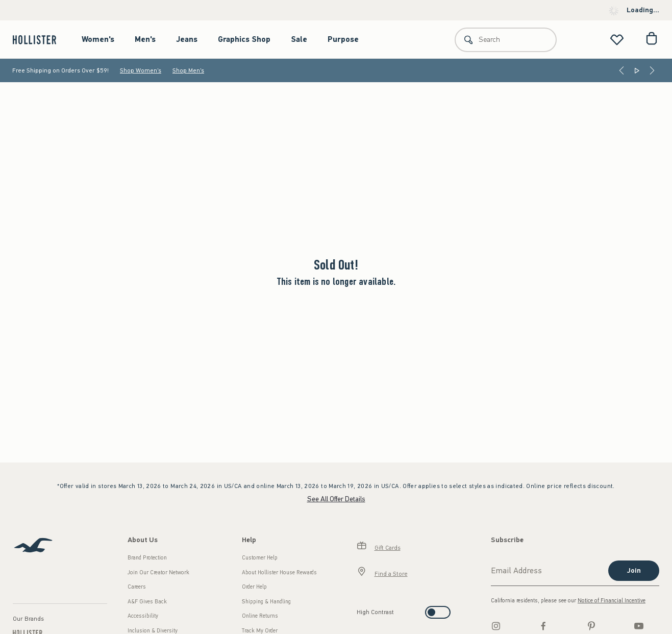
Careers (137, 587)
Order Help (254, 587)
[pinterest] (591, 626)
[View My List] (617, 40)
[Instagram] (496, 626)
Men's (145, 39)
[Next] (652, 70)
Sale (299, 39)
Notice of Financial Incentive (612, 601)
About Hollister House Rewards (279, 572)
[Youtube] (639, 626)
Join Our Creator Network (158, 572)
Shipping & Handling (266, 602)
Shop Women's (141, 70)
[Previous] (621, 70)
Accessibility (143, 616)
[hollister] (40, 40)
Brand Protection (147, 558)
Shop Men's (188, 70)
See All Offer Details (336, 499)
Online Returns (260, 616)
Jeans (187, 39)
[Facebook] (543, 626)
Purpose (343, 39)
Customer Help (260, 558)
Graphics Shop (244, 39)
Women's (98, 39)
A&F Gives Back (147, 602)
